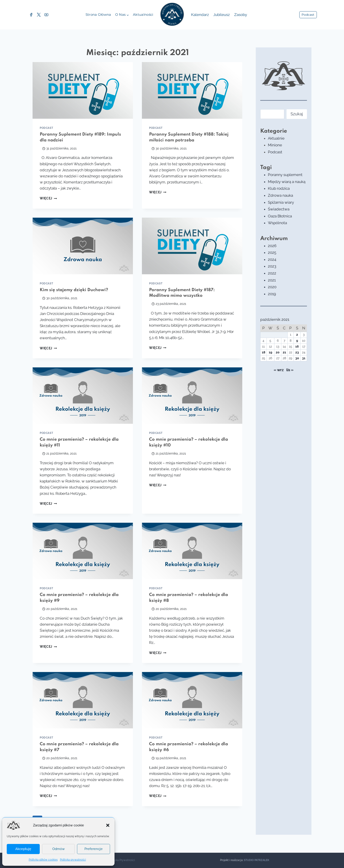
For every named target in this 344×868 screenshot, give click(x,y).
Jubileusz (222, 15)
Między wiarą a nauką (287, 182)
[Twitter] (39, 15)
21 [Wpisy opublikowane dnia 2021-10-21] (284, 352)
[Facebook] (31, 15)
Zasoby (241, 15)
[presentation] (83, 90)
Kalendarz (200, 15)
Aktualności (143, 15)
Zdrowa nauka (280, 195)
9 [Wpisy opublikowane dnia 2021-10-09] (297, 341)
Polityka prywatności (73, 860)
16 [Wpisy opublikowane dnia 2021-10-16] (297, 346)
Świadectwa (279, 209)
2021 (272, 280)
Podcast (308, 15)
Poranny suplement (285, 175)
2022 (272, 273)
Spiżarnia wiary (281, 202)
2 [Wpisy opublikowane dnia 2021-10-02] (297, 335)
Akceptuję (23, 849)
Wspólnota (277, 223)
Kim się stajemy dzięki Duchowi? (74, 290)
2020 (272, 287)
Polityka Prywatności (122, 860)
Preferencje (94, 849)
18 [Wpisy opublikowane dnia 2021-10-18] (264, 352)
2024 (272, 259)
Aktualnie (276, 138)
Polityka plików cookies (43, 860)
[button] (108, 825)
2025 (272, 252)
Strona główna (98, 15)
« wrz (279, 370)
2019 (272, 294)
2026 (272, 246)
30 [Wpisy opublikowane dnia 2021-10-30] (297, 358)
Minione (275, 145)
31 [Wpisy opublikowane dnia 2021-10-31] (304, 358)
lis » (290, 370)
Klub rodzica (279, 188)
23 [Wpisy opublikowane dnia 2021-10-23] (297, 352)
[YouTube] (46, 15)
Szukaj (297, 114)
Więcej (48, 198)
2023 (272, 266)
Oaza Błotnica (280, 216)
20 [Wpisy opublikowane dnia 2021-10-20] (278, 352)
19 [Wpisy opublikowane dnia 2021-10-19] (270, 352)
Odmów (58, 849)
